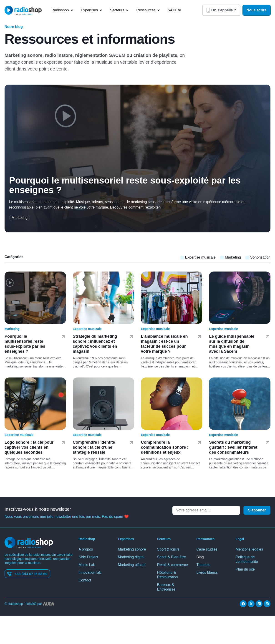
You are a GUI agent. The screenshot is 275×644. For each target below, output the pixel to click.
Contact (85, 580)
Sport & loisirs (168, 549)
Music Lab (87, 565)
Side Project (88, 557)
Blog (200, 557)
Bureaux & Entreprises (166, 587)
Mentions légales (249, 549)
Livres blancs (207, 572)
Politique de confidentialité (247, 559)
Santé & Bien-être (172, 557)
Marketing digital (131, 557)
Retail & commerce (173, 565)
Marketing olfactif (132, 565)
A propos (86, 549)
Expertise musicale (87, 329)
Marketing (12, 329)
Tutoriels (203, 565)
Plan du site (245, 569)
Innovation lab (90, 572)
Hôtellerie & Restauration (168, 575)
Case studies (207, 549)
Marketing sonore (132, 549)
